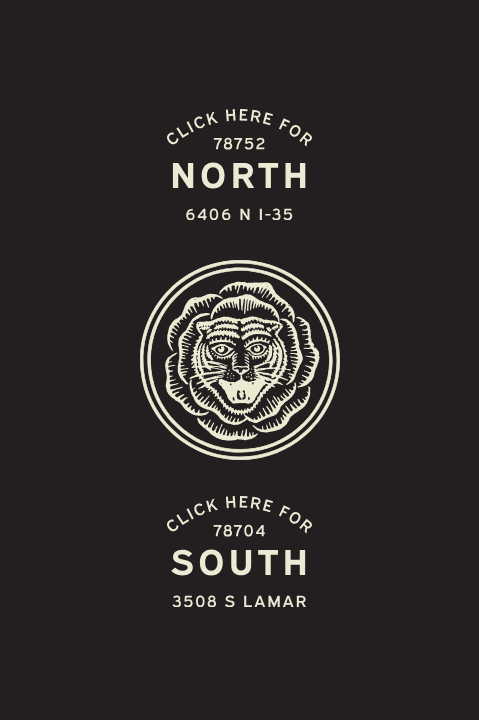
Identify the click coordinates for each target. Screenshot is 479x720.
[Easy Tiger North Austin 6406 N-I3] (239, 166)
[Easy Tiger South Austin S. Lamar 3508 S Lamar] (239, 553)
